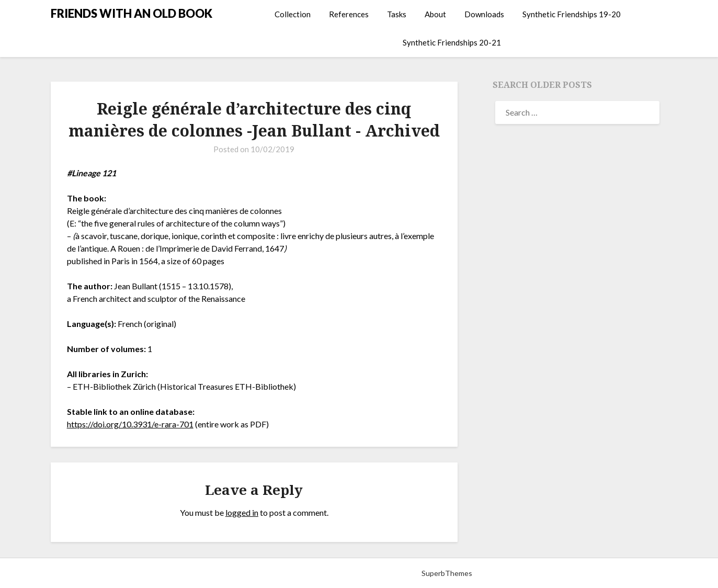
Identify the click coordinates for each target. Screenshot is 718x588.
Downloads (484, 14)
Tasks (397, 14)
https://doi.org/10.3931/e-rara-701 (130, 424)
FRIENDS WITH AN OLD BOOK (132, 13)
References (349, 14)
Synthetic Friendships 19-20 (572, 14)
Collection (293, 14)
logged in (242, 512)
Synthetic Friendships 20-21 (452, 42)
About (435, 14)
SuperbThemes (447, 573)
